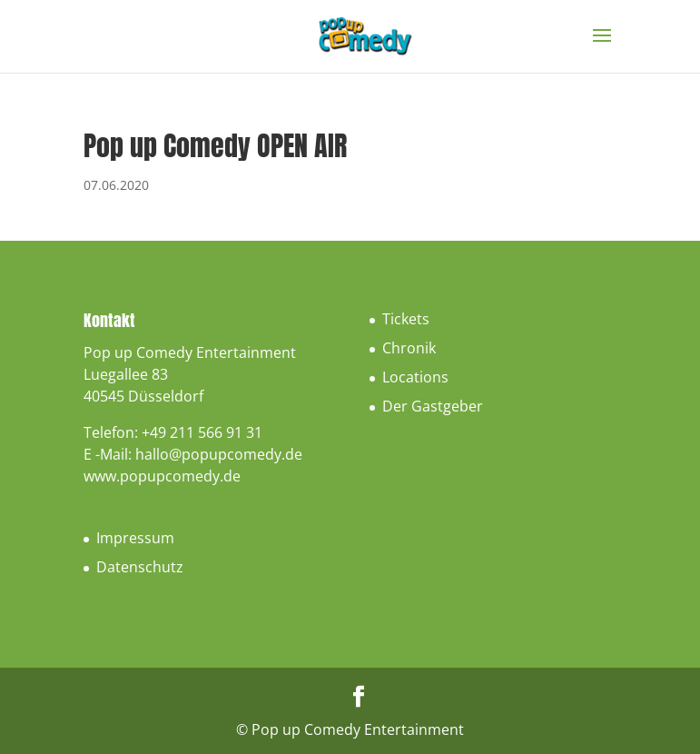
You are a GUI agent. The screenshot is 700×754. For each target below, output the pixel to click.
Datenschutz (140, 567)
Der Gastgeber (433, 406)
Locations (415, 377)
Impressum (135, 538)
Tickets (406, 319)
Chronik (409, 348)
